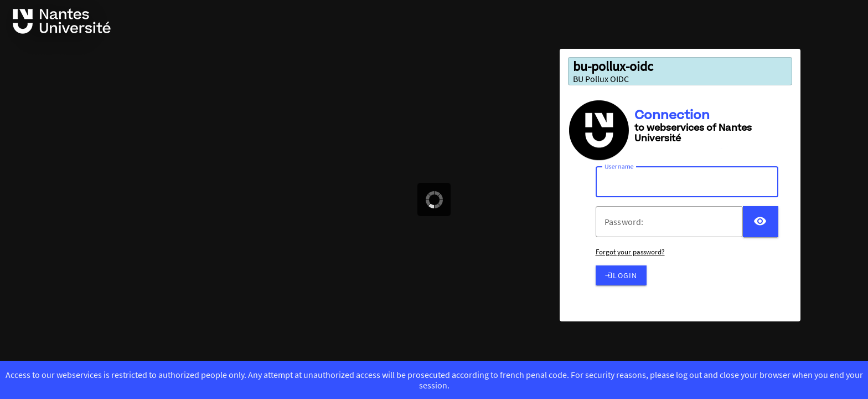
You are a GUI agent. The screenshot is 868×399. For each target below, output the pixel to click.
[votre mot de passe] (674, 222)
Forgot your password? (630, 252)
